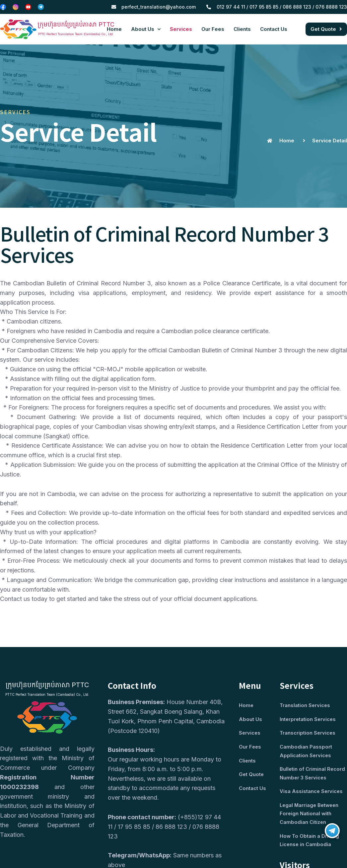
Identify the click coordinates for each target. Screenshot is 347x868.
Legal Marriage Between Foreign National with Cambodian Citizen (310, 816)
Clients (242, 29)
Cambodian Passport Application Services (306, 752)
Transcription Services (308, 734)
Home (114, 29)
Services (181, 29)
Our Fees (213, 29)
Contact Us (274, 29)
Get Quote (252, 776)
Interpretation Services (308, 720)
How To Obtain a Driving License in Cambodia (310, 843)
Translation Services (305, 706)
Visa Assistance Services (312, 793)
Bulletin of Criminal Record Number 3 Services (313, 775)
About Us (146, 29)
